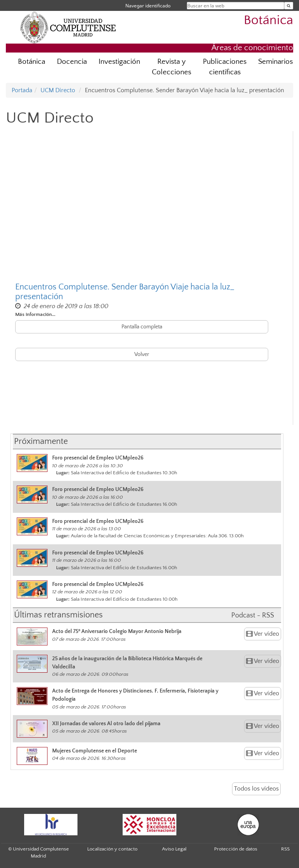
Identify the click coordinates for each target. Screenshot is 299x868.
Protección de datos (236, 849)
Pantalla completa (142, 327)
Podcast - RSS (253, 615)
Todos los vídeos (256, 789)
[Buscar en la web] (289, 6)
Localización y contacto (112, 849)
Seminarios (275, 62)
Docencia (72, 62)
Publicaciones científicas (225, 67)
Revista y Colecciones (171, 67)
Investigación (119, 62)
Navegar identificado (148, 6)
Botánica (268, 20)
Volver (142, 354)
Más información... (35, 314)
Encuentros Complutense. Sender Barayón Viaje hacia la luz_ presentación (125, 292)
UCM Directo (58, 90)
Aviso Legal (174, 849)
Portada (22, 90)
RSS (285, 849)
